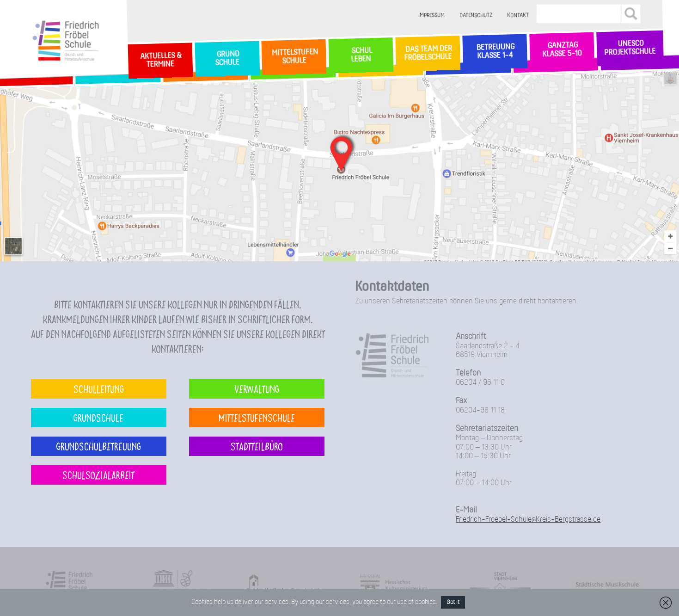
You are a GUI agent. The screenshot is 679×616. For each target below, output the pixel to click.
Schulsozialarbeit (98, 475)
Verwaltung (257, 389)
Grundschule (98, 417)
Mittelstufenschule (257, 417)
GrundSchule (227, 59)
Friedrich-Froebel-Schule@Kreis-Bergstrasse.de (528, 520)
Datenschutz (476, 15)
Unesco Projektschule (630, 48)
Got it (453, 602)
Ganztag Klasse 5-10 (562, 50)
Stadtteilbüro (257, 446)
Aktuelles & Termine (160, 60)
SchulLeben (361, 55)
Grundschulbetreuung (99, 446)
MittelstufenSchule (294, 57)
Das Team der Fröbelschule (428, 54)
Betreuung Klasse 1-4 (495, 52)
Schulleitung (99, 389)
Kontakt (518, 15)
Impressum (431, 15)
